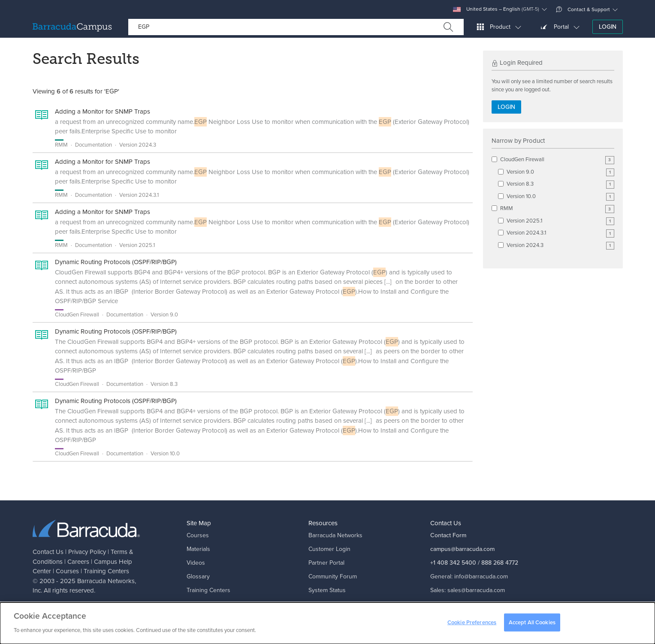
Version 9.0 (560, 172)
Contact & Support (583, 9)
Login (608, 27)
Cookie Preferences (472, 624)
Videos (196, 563)
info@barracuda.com (481, 576)
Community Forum (333, 576)
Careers (78, 562)
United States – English (496, 9)
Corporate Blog (329, 604)
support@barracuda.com (486, 604)
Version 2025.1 (560, 221)
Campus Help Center (214, 604)
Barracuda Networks (106, 581)
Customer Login (329, 549)
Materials (198, 549)
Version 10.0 (560, 197)
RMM (557, 209)
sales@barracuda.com (476, 590)
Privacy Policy (87, 552)
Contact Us (48, 552)
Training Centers (106, 571)
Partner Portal (326, 563)
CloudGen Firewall (557, 160)
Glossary (198, 576)
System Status (327, 590)
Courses (67, 571)
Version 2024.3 (560, 245)
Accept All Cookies (532, 624)
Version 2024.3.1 (560, 233)
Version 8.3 (560, 184)
